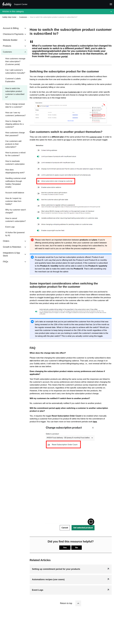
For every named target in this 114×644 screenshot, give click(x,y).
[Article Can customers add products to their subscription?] (14, 144)
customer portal (96, 137)
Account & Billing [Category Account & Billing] (11, 28)
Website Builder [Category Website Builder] (10, 40)
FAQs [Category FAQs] (6, 262)
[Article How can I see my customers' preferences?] (14, 114)
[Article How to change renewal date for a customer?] (14, 105)
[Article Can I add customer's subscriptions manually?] (14, 71)
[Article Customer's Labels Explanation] (14, 80)
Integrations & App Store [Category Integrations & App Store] (11, 254)
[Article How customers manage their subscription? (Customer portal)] (14, 61)
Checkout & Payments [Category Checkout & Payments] (13, 34)
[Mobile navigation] (110, 4)
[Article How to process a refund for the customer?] (14, 154)
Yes (65, 548)
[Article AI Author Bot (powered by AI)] (14, 234)
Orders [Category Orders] (6, 241)
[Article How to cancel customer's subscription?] (14, 220)
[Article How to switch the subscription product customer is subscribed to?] (14, 93)
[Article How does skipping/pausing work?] (14, 171)
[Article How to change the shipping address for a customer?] (14, 124)
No (77, 548)
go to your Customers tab (70, 92)
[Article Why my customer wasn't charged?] (14, 211)
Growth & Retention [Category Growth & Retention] (12, 247)
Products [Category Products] (7, 46)
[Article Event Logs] (14, 227)
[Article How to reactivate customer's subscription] (14, 163)
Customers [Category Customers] (7, 52)
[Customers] (23, 17)
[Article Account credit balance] (14, 193)
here (68, 140)
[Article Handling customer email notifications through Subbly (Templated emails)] (14, 183)
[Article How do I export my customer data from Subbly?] (14, 201)
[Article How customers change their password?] (14, 134)
